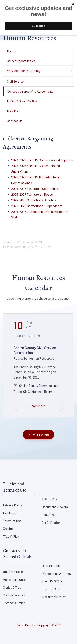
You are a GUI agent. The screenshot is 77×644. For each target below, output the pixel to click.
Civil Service (15, 81)
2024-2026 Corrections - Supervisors (37, 206)
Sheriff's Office (52, 581)
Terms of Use (12, 521)
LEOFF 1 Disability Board (24, 101)
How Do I (13, 111)
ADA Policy (49, 499)
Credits (8, 528)
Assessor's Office (15, 579)
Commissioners (14, 595)
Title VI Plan (11, 536)
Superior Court (52, 589)
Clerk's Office (12, 587)
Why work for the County (24, 71)
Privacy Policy (13, 505)
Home (11, 51)
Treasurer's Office (54, 597)
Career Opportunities (21, 61)
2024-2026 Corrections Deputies (34, 200)
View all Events (38, 435)
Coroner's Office (14, 603)
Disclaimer (10, 513)
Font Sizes (49, 515)
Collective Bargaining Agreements (30, 91)
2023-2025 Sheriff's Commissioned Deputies (42, 160)
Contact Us (15, 121)
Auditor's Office (14, 572)
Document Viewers (55, 507)
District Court (51, 566)
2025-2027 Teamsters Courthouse (35, 189)
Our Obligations (52, 522)
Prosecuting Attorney (56, 573)
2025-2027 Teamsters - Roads (32, 194)
